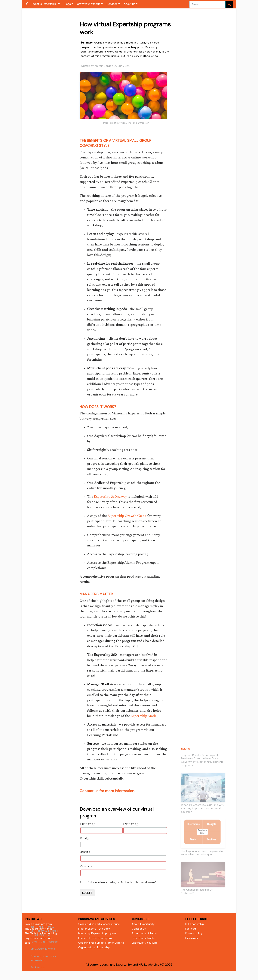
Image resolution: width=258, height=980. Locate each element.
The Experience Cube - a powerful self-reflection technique (202, 853)
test (27, 943)
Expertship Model (144, 716)
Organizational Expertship (94, 947)
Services (112, 4)
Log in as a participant (39, 938)
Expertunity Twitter (144, 938)
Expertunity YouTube (145, 943)
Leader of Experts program (95, 938)
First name (88, 824)
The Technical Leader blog (41, 933)
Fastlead (191, 929)
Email (85, 838)
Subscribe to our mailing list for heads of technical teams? (122, 882)
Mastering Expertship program (97, 933)
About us (129, 4)
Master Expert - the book (94, 929)
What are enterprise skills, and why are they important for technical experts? (203, 808)
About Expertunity (143, 924)
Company (86, 866)
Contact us (139, 929)
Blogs (67, 4)
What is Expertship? (45, 4)
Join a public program (38, 924)
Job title (85, 852)
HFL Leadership (195, 924)
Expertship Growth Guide (127, 516)
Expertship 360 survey (110, 497)
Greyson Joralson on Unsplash (133, 123)
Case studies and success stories (99, 924)
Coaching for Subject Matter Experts (101, 943)
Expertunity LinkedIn (144, 933)
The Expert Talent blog (39, 929)
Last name (131, 824)
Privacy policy (194, 933)
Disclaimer (192, 938)
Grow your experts (89, 4)
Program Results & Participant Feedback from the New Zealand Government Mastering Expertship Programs (202, 760)
